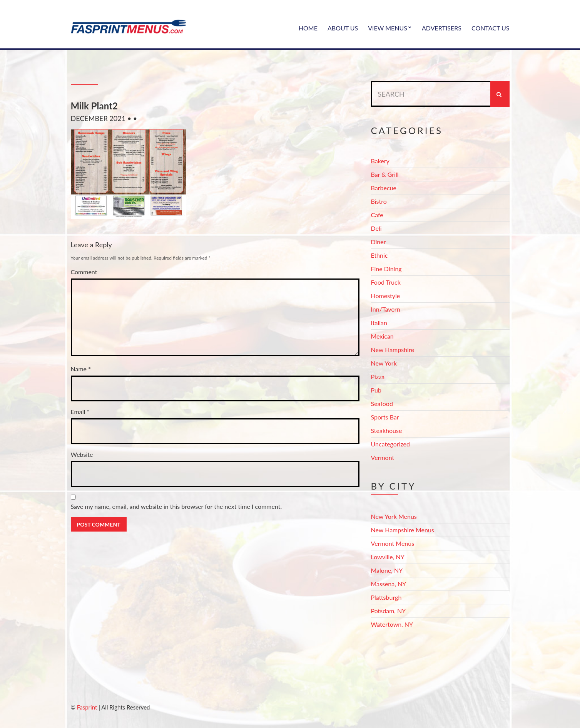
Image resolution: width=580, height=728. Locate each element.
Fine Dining (386, 269)
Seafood (382, 403)
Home (308, 28)
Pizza (378, 377)
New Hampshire (393, 350)
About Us (343, 28)
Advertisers (442, 28)
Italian (379, 323)
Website (82, 454)
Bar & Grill (385, 174)
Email (80, 412)
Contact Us (491, 28)
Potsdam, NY (389, 611)
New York (384, 363)
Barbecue (384, 188)
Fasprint (87, 707)
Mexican (382, 336)
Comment (84, 272)
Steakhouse (387, 430)
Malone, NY (387, 570)
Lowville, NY (388, 557)
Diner (379, 242)
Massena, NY (389, 584)
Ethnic (379, 255)
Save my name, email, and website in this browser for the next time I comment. (176, 506)
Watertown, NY (392, 624)
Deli (376, 228)
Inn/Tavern (386, 309)
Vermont (383, 457)
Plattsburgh (386, 597)
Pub (376, 390)
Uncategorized (391, 444)
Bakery (380, 161)
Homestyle (386, 296)
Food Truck (386, 282)
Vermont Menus (393, 543)
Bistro (379, 201)
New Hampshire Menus (403, 530)
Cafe (377, 215)
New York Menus (394, 516)
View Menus (388, 28)
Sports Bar (385, 417)
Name (81, 369)
